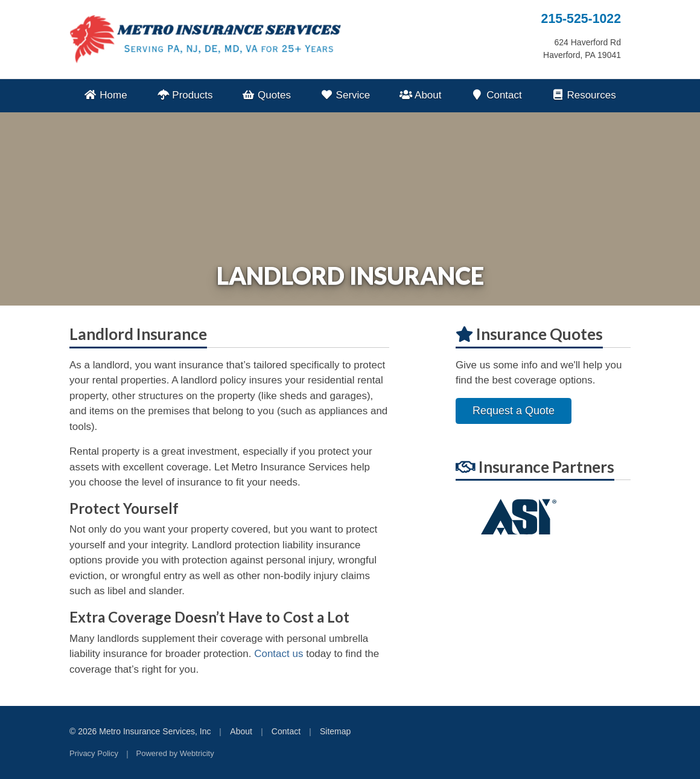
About (420, 95)
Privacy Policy (94, 753)
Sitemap (335, 731)
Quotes (266, 95)
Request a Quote (514, 411)
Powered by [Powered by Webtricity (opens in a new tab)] (175, 753)
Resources (583, 95)
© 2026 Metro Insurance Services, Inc (140, 731)
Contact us (278, 654)
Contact (496, 95)
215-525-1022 (581, 19)
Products (184, 95)
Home (105, 95)
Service (345, 95)
